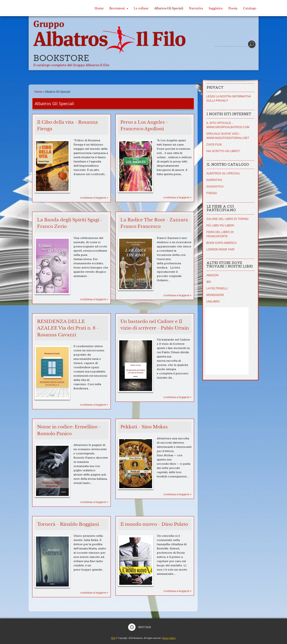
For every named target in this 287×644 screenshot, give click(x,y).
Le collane (141, 8)
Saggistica (216, 8)
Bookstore (61, 58)
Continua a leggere (93, 198)
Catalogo (250, 8)
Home (99, 8)
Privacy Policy (169, 638)
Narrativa (196, 8)
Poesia (233, 8)
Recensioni (119, 8)
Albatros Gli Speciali (169, 8)
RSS (113, 638)
